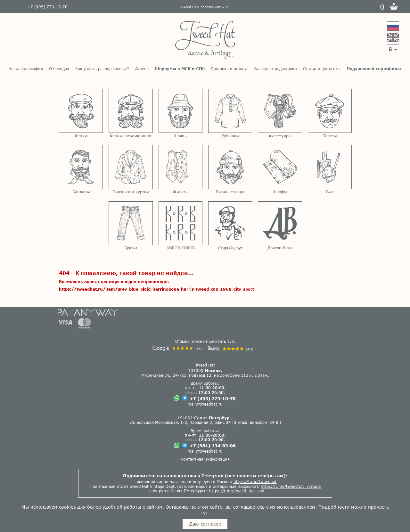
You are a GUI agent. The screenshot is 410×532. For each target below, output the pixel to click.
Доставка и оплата (229, 69)
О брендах (59, 69)
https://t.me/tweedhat (255, 481)
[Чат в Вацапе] (177, 398)
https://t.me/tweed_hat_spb (237, 491)
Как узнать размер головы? (102, 69)
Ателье (142, 69)
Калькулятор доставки (275, 69)
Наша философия (26, 69)
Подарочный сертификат (374, 69)
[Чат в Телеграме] (185, 398)
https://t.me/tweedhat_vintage (291, 486)
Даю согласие (205, 524)
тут (204, 513)
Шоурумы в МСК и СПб (180, 69)
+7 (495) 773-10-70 (213, 399)
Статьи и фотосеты (322, 69)
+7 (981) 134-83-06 (213, 446)
